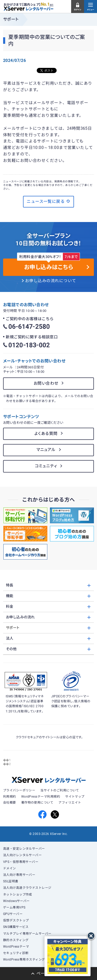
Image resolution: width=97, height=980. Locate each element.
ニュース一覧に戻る (48, 201)
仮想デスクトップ (16, 920)
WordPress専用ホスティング (24, 960)
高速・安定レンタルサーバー (24, 849)
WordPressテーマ (16, 947)
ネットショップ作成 (18, 895)
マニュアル (46, 450)
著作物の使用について (37, 803)
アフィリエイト (70, 803)
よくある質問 (46, 434)
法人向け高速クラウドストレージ (27, 888)
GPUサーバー (13, 914)
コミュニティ (46, 466)
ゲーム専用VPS (14, 907)
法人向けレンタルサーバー (23, 855)
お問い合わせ (46, 383)
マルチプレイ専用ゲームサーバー (27, 934)
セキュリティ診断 (16, 953)
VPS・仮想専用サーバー (21, 862)
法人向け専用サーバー (19, 875)
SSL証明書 (11, 881)
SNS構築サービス (16, 927)
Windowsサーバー (16, 901)
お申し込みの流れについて (51, 281)
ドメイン (10, 868)
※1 (52, 5)
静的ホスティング (16, 940)
